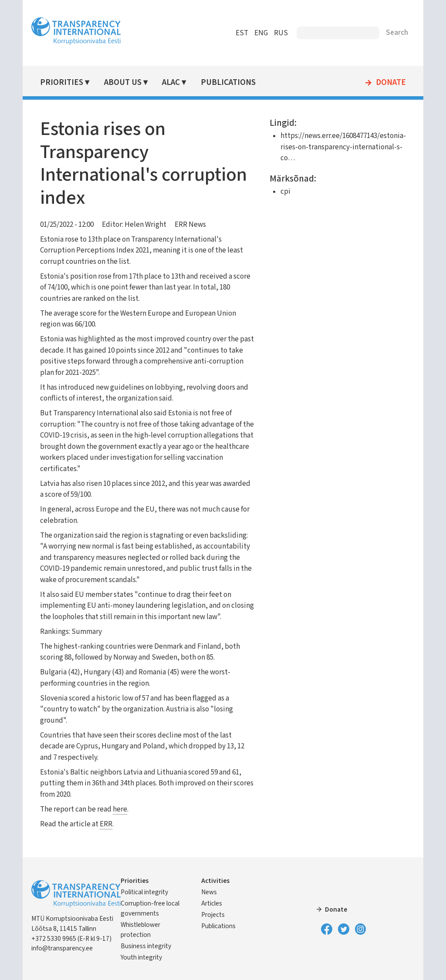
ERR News (190, 225)
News (209, 892)
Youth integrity (141, 957)
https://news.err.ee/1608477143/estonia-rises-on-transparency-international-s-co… (343, 147)
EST (242, 33)
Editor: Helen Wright (134, 225)
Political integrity (144, 892)
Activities (215, 881)
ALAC (171, 83)
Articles (212, 903)
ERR (106, 824)
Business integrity (146, 946)
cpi (286, 192)
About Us (123, 83)
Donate (391, 83)
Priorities (62, 83)
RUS (281, 33)
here (120, 809)
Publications (228, 83)
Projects (213, 915)
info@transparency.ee (62, 948)
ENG (261, 33)
